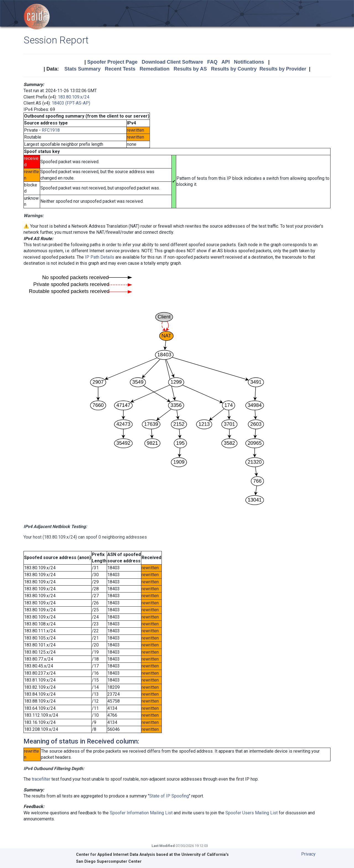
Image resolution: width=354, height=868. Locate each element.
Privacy (308, 854)
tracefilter (41, 779)
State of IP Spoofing (169, 796)
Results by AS (190, 69)
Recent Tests (120, 69)
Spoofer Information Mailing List (141, 813)
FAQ (212, 62)
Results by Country (234, 69)
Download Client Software (172, 62)
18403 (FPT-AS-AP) (71, 103)
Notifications (249, 62)
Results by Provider (283, 69)
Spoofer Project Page (112, 62)
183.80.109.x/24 (74, 97)
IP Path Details (100, 257)
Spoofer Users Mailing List (252, 813)
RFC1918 (51, 130)
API (226, 62)
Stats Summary (83, 69)
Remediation (155, 69)
